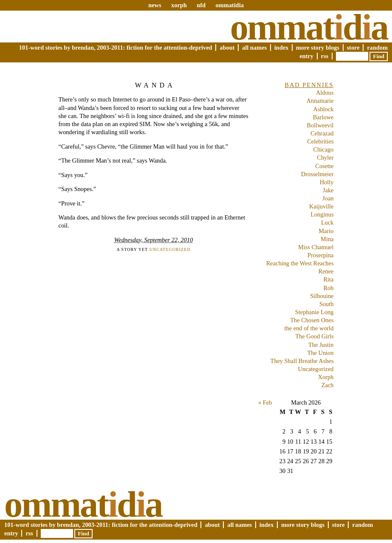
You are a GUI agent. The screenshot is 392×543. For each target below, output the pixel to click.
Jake (328, 190)
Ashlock (324, 109)
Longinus (322, 214)
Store (353, 48)
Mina (327, 239)
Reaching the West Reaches (300, 263)
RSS (325, 56)
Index (282, 48)
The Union (321, 353)
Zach (328, 385)
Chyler (325, 158)
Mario (326, 231)
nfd (201, 5)
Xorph (326, 377)
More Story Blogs (318, 48)
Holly (327, 182)
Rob (329, 288)
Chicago (324, 149)
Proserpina (321, 255)
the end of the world (309, 328)
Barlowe (323, 117)
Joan (328, 198)
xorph (179, 5)
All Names (254, 48)
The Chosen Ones (312, 320)
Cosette (324, 166)
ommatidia (229, 5)
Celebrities (320, 141)
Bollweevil (320, 125)
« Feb (265, 402)
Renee (326, 271)
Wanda (155, 85)
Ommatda (309, 27)
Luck (327, 222)
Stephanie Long (314, 312)
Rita (329, 279)
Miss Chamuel (316, 247)
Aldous (325, 93)
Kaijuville (321, 206)
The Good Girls (314, 336)
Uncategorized (170, 249)
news (155, 5)
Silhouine (322, 296)
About (227, 48)
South (327, 304)
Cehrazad (322, 133)
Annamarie (320, 101)
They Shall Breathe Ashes (302, 361)
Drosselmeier (317, 174)
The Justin (321, 345)
